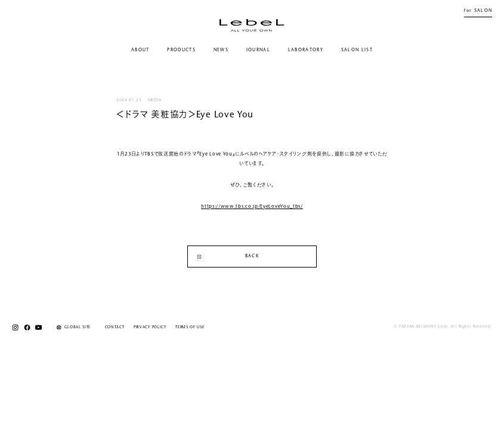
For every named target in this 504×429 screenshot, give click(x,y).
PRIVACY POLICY (150, 327)
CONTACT (115, 327)
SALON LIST (357, 50)
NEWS (221, 50)
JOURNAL (258, 50)
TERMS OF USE (190, 327)
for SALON (478, 11)
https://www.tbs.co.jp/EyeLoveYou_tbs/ (252, 207)
